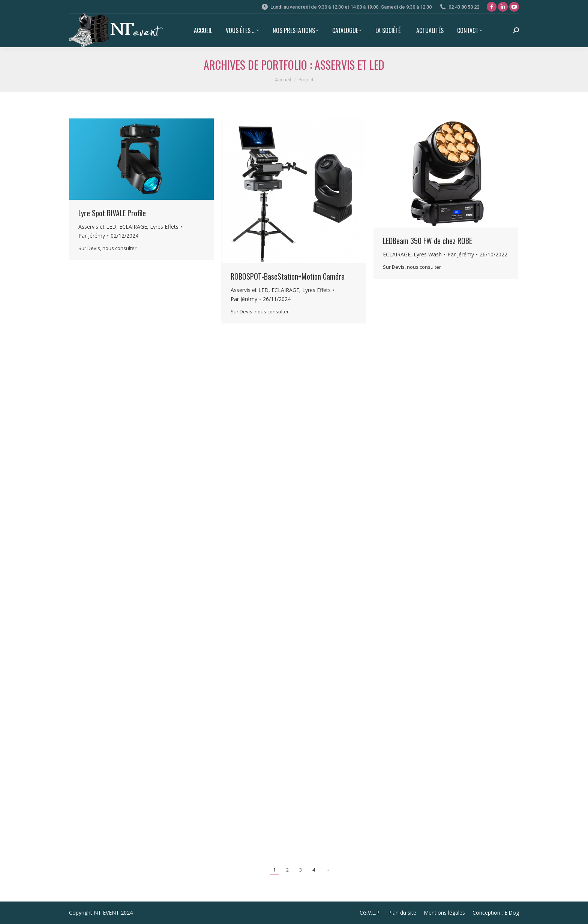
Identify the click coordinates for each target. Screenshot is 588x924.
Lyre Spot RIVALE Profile (112, 213)
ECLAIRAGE (133, 227)
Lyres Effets (164, 227)
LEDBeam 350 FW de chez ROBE (427, 241)
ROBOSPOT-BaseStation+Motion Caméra (288, 276)
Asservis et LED (97, 227)
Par (92, 236)
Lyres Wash (428, 254)
